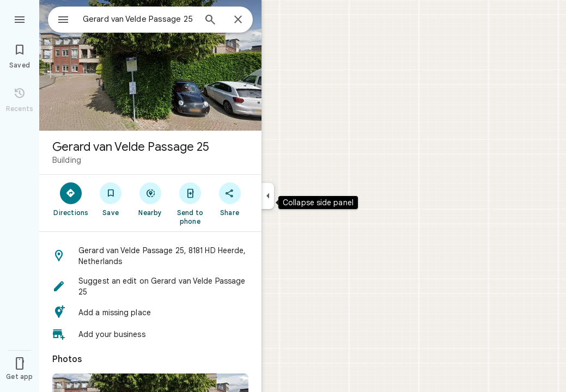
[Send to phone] (190, 203)
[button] (150, 256)
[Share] (230, 199)
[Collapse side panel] (268, 196)
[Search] (210, 21)
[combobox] (128, 19)
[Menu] (20, 19)
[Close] (238, 20)
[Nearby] (151, 199)
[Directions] (71, 199)
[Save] (111, 199)
